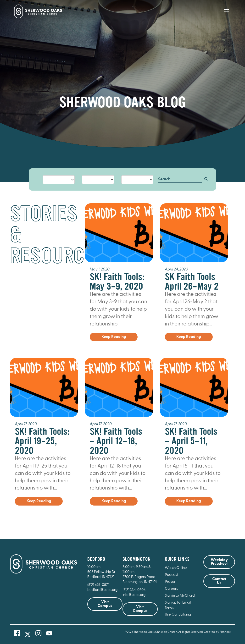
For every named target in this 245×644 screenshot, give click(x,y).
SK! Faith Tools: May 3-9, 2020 (117, 282)
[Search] (180, 180)
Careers (171, 589)
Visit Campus (105, 604)
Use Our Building (178, 615)
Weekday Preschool (219, 562)
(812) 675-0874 (99, 585)
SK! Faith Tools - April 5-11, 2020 (191, 441)
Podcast (172, 575)
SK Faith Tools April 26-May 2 (192, 282)
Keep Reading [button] (114, 337)
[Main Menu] (226, 13)
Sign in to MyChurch (181, 596)
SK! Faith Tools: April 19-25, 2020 (42, 441)
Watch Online (176, 568)
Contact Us (219, 581)
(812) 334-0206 (134, 590)
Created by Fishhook (217, 632)
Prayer (170, 582)
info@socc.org (134, 595)
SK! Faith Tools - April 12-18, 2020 (116, 441)
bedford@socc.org (102, 590)
